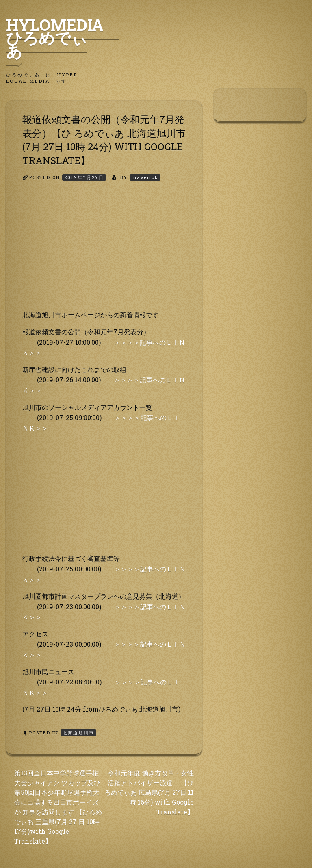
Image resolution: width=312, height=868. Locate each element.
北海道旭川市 (78, 733)
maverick (145, 177)
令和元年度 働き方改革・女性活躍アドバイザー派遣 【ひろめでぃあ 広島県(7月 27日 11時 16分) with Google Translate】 (149, 792)
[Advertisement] (104, 253)
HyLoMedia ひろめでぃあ (63, 38)
